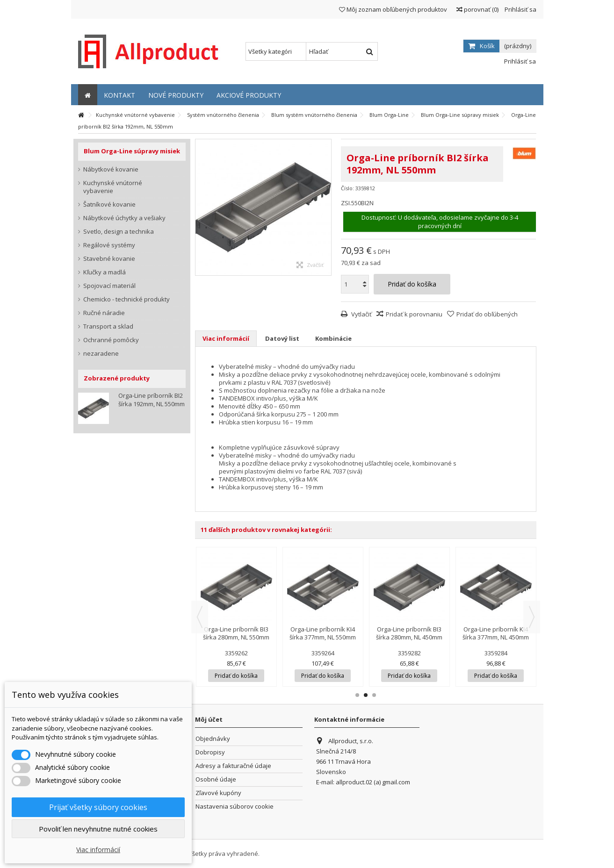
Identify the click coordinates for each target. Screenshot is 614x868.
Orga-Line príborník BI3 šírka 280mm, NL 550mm (236, 633)
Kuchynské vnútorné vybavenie (113, 187)
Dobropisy (210, 752)
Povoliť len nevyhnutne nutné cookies (98, 829)
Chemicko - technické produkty (126, 299)
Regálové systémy (109, 245)
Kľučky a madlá (105, 272)
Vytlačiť (361, 314)
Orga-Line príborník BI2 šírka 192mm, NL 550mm (152, 400)
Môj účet (209, 719)
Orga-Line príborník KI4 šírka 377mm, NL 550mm (323, 633)
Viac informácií (226, 338)
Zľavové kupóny (218, 793)
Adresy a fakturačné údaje (233, 766)
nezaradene (101, 354)
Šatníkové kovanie (109, 204)
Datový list (282, 338)
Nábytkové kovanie (111, 169)
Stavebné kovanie (109, 259)
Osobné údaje (216, 779)
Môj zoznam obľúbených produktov (393, 9)
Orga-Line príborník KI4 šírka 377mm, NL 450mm (496, 633)
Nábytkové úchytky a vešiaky (124, 218)
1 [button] (357, 695)
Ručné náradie (104, 313)
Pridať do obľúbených (487, 314)
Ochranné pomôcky (111, 340)
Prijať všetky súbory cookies (98, 807)
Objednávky (213, 739)
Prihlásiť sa (520, 9)
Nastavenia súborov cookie (235, 807)
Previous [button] (200, 617)
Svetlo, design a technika (119, 232)
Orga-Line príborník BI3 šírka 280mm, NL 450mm (409, 633)
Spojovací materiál (109, 286)
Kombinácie (333, 338)
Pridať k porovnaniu (414, 314)
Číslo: (347, 188)
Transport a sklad (108, 326)
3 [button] (374, 695)
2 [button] (366, 695)
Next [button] (532, 617)
